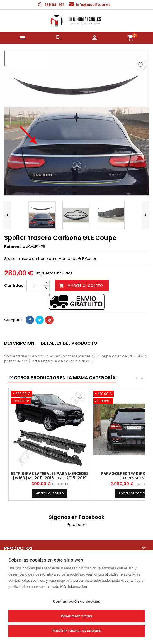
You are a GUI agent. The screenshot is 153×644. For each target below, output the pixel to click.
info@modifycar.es (93, 5)
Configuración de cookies (77, 601)
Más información (73, 587)
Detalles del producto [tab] (69, 343)
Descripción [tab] (19, 343)
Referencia (15, 247)
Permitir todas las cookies (77, 631)
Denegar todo (76, 616)
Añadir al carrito (81, 285)
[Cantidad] (35, 286)
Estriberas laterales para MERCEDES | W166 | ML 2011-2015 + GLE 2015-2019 (50, 476)
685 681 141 (54, 5)
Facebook (77, 525)
